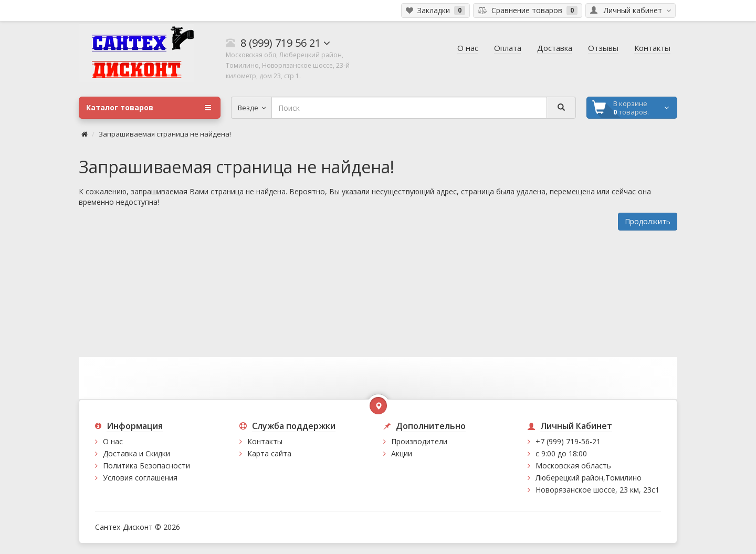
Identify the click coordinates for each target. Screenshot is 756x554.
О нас (113, 441)
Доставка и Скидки (136, 453)
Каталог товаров (149, 108)
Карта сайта (269, 453)
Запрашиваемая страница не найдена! (165, 134)
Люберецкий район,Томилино (589, 478)
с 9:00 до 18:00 (561, 453)
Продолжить (648, 221)
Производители (419, 441)
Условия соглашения (140, 478)
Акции (402, 453)
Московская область (573, 466)
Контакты (265, 441)
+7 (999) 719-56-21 (568, 441)
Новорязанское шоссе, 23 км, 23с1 (597, 490)
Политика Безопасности (146, 466)
